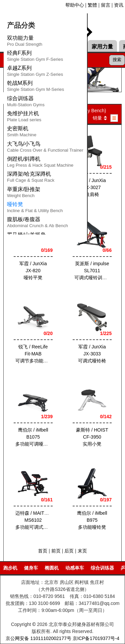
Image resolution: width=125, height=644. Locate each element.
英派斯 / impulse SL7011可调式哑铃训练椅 (93, 271)
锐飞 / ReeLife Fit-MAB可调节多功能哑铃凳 (36, 354)
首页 (43, 551)
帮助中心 (75, 5)
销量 (97, 118)
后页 (69, 551)
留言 (106, 5)
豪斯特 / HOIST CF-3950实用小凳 (92, 437)
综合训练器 (26, 103)
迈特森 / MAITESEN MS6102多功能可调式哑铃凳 (36, 520)
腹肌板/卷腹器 (37, 223)
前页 (56, 551)
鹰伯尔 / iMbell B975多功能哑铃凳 (92, 520)
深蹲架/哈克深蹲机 (31, 178)
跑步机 (10, 568)
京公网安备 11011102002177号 (38, 638)
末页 (82, 551)
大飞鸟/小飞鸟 (45, 148)
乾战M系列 (35, 87)
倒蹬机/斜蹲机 (40, 163)
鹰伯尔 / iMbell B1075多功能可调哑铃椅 (34, 437)
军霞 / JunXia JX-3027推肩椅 (92, 187)
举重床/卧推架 (24, 193)
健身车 (31, 568)
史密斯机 (22, 133)
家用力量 (102, 47)
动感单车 (75, 568)
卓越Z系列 (35, 72)
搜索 (117, 60)
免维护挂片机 (24, 118)
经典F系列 (35, 57)
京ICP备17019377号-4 (96, 638)
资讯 (119, 5)
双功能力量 (25, 42)
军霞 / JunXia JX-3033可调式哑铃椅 (92, 354)
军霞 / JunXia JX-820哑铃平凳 (33, 271)
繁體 (92, 5)
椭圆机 (52, 568)
